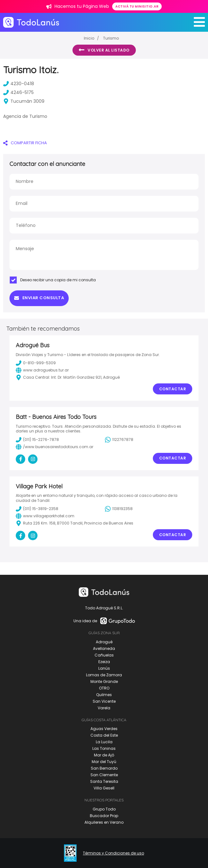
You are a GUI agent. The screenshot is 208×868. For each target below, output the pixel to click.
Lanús (104, 668)
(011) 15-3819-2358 (37, 509)
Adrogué (104, 642)
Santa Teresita (104, 781)
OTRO (104, 688)
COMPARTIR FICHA (25, 143)
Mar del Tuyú (104, 762)
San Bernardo (104, 768)
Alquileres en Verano (104, 822)
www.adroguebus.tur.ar (42, 370)
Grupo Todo (104, 809)
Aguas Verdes (104, 729)
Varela (104, 708)
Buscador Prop (104, 816)
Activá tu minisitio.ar (137, 6)
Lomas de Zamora (104, 675)
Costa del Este (104, 735)
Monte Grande (104, 681)
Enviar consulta (39, 298)
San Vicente (104, 701)
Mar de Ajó (104, 755)
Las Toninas (104, 748)
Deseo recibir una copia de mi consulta (53, 280)
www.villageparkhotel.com (45, 516)
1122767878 (119, 440)
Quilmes (104, 695)
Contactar (173, 389)
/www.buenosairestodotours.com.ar (55, 447)
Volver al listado (104, 50)
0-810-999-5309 (36, 363)
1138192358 (119, 509)
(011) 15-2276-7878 (37, 440)
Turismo (111, 38)
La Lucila (104, 742)
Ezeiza (104, 662)
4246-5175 (18, 92)
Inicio (89, 38)
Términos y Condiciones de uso (113, 853)
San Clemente (104, 775)
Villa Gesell (104, 788)
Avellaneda (104, 648)
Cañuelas (104, 655)
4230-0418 (19, 84)
